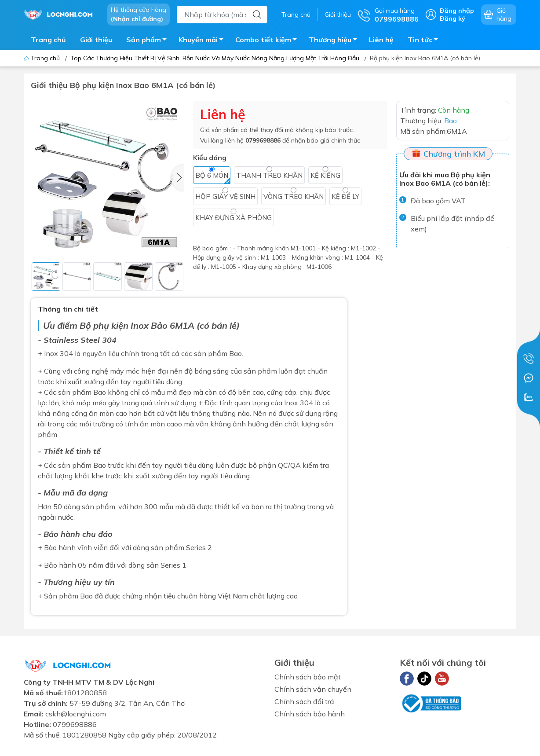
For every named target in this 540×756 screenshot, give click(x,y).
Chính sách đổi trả (304, 701)
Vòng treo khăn (294, 196)
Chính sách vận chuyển (313, 689)
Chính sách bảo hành (310, 714)
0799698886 (263, 140)
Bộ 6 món (212, 175)
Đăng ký (452, 18)
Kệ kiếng (325, 175)
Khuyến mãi (203, 41)
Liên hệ (381, 40)
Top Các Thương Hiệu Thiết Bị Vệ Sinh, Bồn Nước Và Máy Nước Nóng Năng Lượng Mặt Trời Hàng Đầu (215, 58)
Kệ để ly (345, 196)
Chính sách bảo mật (308, 677)
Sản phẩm (149, 41)
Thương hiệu (335, 41)
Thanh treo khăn (269, 175)
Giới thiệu (338, 15)
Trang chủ (296, 15)
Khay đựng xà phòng (234, 218)
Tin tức (425, 41)
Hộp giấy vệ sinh (225, 196)
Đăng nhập (457, 11)
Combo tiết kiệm (268, 41)
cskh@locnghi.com (76, 714)
